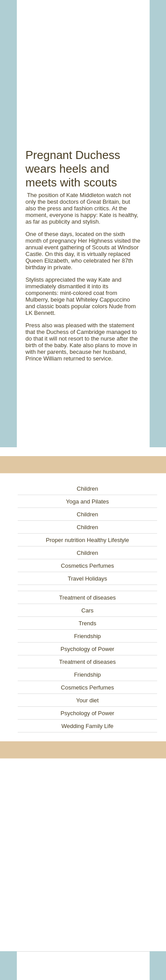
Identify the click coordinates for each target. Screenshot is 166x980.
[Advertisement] (83, 64)
